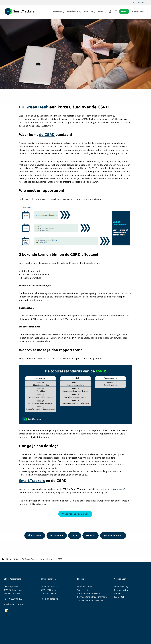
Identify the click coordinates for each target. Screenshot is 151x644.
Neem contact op (49, 599)
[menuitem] (138, 2)
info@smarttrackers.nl (15, 604)
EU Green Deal (33, 107)
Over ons (88, 11)
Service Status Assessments (91, 600)
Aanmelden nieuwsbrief (89, 593)
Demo (124, 11)
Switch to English (138, 2)
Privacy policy (121, 590)
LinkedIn (56, 536)
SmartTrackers (19, 11)
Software (57, 11)
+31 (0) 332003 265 (13, 599)
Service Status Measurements (92, 597)
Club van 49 (139, 11)
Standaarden (72, 11)
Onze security (121, 587)
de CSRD (47, 135)
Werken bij (83, 590)
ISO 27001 (119, 597)
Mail (92, 536)
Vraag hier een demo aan (75, 514)
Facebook (34, 536)
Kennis (100, 11)
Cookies (118, 593)
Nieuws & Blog (85, 587)
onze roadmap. (115, 489)
